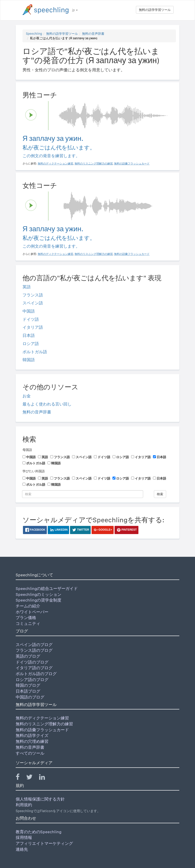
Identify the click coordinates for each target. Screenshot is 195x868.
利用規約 (24, 805)
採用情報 (24, 837)
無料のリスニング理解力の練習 (44, 724)
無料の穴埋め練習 (32, 741)
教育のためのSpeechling (39, 832)
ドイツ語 (31, 319)
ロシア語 (31, 344)
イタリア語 (33, 327)
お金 (27, 396)
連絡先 (22, 849)
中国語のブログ (30, 697)
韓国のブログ (28, 685)
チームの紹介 (28, 606)
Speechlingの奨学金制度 (39, 600)
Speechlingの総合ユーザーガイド (47, 588)
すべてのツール (30, 753)
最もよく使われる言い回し (47, 404)
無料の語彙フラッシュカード (42, 730)
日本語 (29, 335)
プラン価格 (26, 618)
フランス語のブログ (34, 650)
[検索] (83, 494)
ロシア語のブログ (32, 680)
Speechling (34, 34)
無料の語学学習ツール (155, 10)
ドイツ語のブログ (32, 662)
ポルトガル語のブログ (36, 674)
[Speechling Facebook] (20, 778)
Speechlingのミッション (39, 594)
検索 (160, 494)
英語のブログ (28, 656)
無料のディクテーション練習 (42, 718)
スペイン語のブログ (34, 645)
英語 (27, 287)
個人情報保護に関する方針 (40, 799)
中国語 (29, 311)
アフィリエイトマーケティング (44, 843)
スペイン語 (33, 303)
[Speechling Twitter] (32, 778)
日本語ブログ (28, 691)
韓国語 (29, 360)
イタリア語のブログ (34, 668)
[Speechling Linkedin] (45, 778)
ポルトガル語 (35, 352)
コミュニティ (28, 623)
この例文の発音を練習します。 (51, 156)
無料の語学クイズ (32, 735)
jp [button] (75, 10)
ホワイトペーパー (32, 612)
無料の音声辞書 (93, 34)
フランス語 (33, 295)
